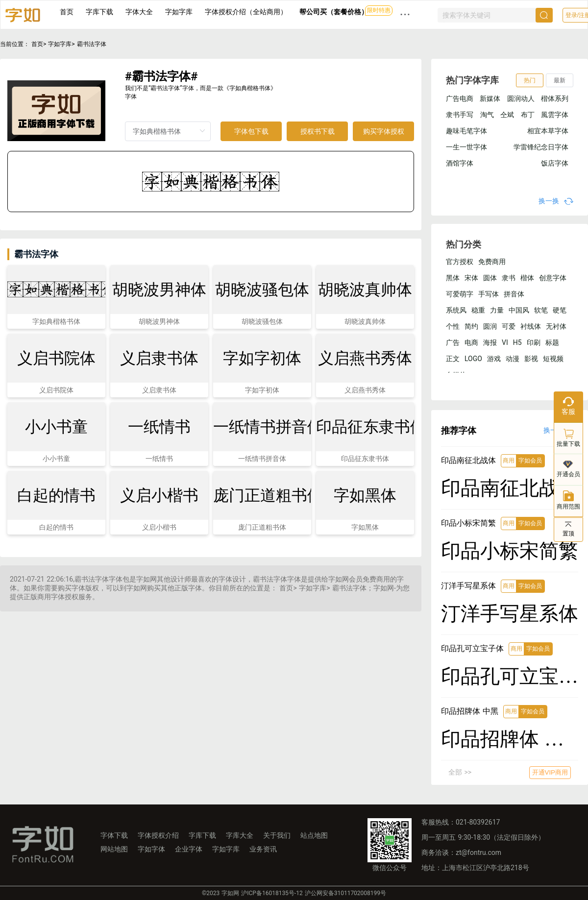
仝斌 (507, 115)
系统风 (456, 310)
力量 (497, 310)
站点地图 (314, 835)
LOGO (473, 359)
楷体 (527, 278)
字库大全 (240, 835)
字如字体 (151, 849)
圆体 (490, 278)
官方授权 (460, 262)
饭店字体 (555, 163)
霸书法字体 (92, 44)
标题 (552, 342)
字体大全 (139, 12)
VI (505, 342)
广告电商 (460, 98)
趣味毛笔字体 (466, 131)
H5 (517, 342)
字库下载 (99, 12)
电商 (471, 342)
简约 (471, 326)
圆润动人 (521, 98)
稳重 (478, 310)
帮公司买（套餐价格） (334, 12)
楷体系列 (555, 98)
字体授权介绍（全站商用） (246, 12)
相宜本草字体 (548, 131)
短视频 (553, 359)
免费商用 (492, 262)
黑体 (453, 278)
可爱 (509, 326)
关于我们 (277, 835)
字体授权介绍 (158, 835)
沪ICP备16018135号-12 (272, 893)
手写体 (489, 294)
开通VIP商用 (550, 772)
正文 (453, 359)
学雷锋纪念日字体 (541, 147)
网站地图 (114, 849)
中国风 (519, 310)
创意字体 (553, 278)
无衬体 (556, 326)
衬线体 (531, 326)
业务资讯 (263, 849)
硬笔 (560, 310)
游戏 (494, 359)
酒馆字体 (460, 163)
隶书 (509, 278)
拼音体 (514, 294)
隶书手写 (460, 115)
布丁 (528, 115)
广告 (453, 342)
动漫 (513, 359)
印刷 (534, 342)
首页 (67, 12)
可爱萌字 (460, 294)
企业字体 (189, 849)
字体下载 (114, 835)
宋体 (471, 278)
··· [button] (405, 14)
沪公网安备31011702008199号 (345, 893)
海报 (490, 342)
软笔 (541, 310)
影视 (531, 359)
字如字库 (179, 12)
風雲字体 (555, 115)
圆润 (490, 326)
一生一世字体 (466, 147)
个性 (453, 326)
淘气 (487, 115)
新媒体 (490, 98)
